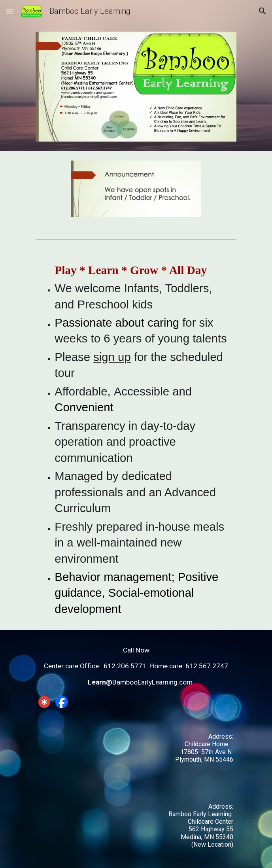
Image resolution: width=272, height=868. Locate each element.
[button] (9, 11)
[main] (136, 440)
